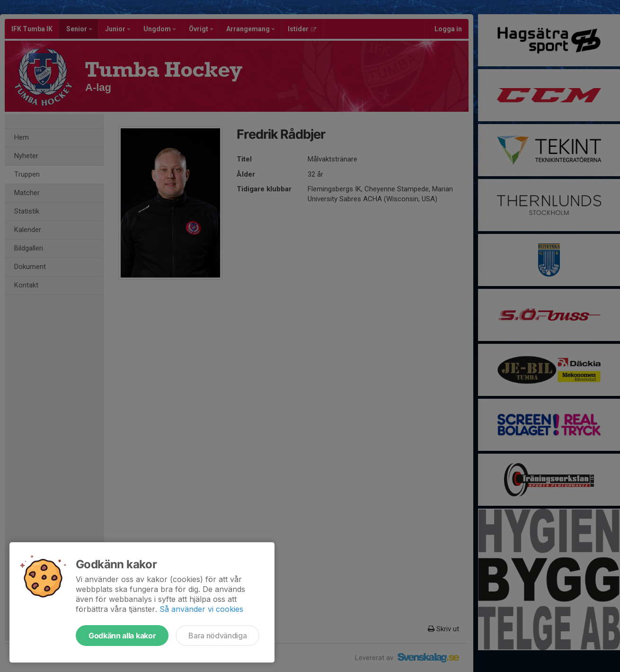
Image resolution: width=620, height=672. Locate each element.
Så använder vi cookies (201, 609)
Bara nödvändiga (217, 636)
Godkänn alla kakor (122, 636)
